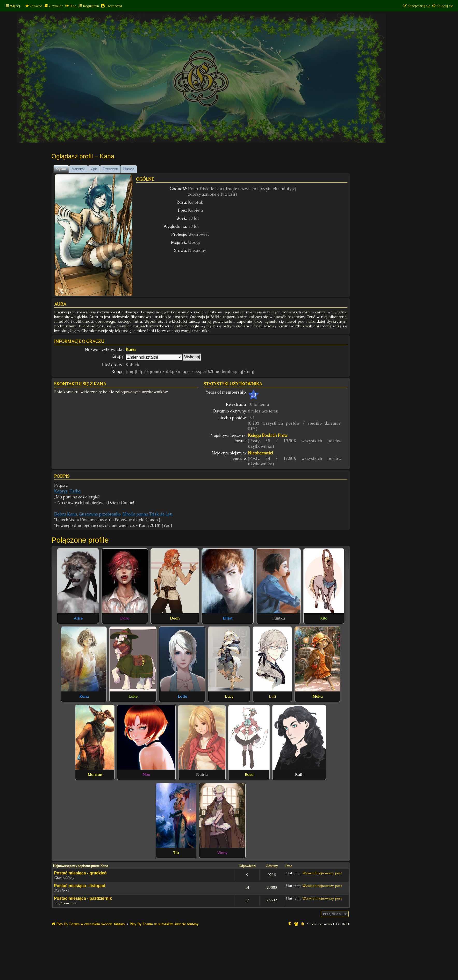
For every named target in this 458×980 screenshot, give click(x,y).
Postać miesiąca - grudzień (80, 873)
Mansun (95, 775)
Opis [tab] (94, 169)
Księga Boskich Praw (268, 435)
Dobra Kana (66, 514)
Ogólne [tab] (61, 169)
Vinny (222, 853)
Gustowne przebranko (100, 514)
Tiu (176, 853)
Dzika (75, 491)
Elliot (228, 618)
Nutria (202, 775)
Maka (317, 696)
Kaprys (61, 491)
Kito (324, 618)
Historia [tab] (129, 169)
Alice (78, 618)
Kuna (84, 696)
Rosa (249, 775)
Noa (146, 775)
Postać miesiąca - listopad (80, 886)
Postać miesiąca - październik (83, 898)
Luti (272, 696)
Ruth (299, 775)
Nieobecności (260, 453)
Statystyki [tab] (78, 169)
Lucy (229, 696)
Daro (125, 618)
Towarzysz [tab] (110, 169)
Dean (175, 618)
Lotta (182, 696)
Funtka (278, 618)
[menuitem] (34, 6)
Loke (133, 696)
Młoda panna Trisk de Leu (148, 514)
